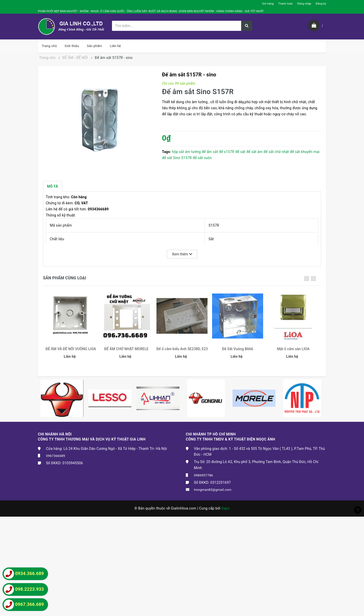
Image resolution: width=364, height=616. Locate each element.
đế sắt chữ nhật (276, 152)
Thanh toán (285, 4)
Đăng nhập (304, 4)
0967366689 (56, 456)
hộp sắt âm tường (186, 152)
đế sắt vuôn (202, 158)
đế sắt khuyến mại (305, 152)
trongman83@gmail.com (213, 490)
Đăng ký (321, 4)
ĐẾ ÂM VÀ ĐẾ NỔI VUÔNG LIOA (71, 352)
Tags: (167, 152)
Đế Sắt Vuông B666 (237, 352)
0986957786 (203, 475)
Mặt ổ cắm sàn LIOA (293, 352)
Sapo (226, 508)
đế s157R (227, 152)
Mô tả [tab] (53, 186)
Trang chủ (49, 46)
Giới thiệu (72, 46)
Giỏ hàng (268, 4)
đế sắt (240, 152)
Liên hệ (115, 46)
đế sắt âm (254, 152)
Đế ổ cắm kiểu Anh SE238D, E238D (182, 352)
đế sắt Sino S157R (177, 158)
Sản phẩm (95, 46)
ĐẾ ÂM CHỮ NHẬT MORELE (126, 352)
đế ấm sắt (210, 152)
